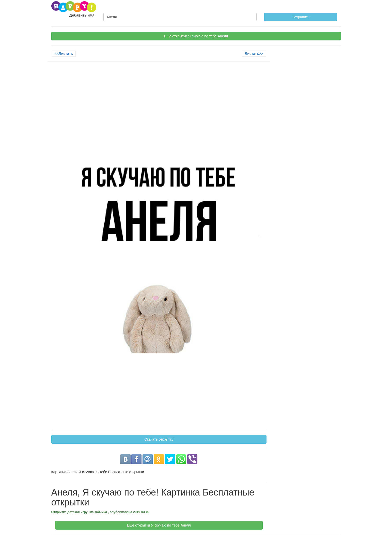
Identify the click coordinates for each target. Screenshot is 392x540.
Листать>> (254, 54)
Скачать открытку (159, 439)
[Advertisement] (159, 102)
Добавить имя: (83, 15)
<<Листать (64, 54)
